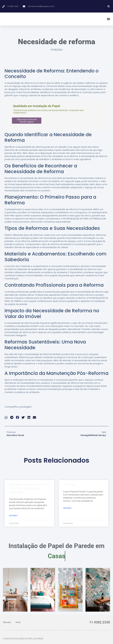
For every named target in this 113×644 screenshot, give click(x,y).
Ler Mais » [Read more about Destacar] (68, 508)
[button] (109, 6)
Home (18, 622)
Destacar (69, 485)
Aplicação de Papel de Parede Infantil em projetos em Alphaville (29, 488)
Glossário (7, 622)
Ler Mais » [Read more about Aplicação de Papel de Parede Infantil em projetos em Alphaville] (14, 516)
